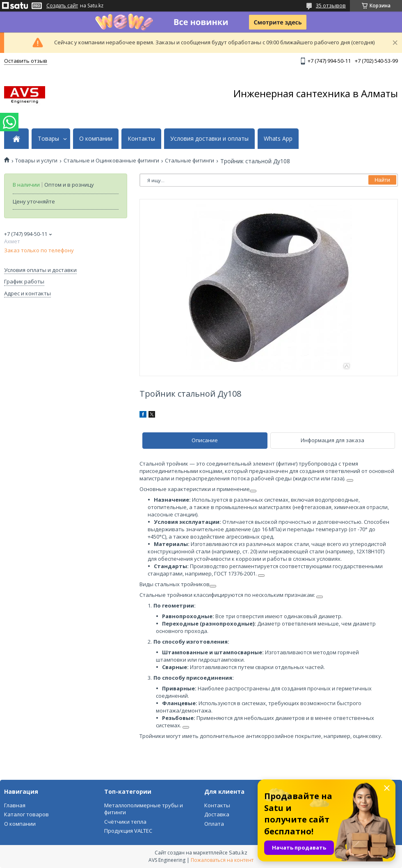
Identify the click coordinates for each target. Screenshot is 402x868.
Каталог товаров (26, 814)
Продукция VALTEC (128, 831)
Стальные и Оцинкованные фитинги (111, 161)
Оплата (214, 824)
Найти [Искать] (382, 180)
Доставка (217, 814)
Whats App (278, 139)
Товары (48, 139)
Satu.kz (238, 852)
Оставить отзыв (26, 61)
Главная (15, 805)
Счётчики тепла (125, 822)
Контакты (141, 139)
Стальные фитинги (190, 161)
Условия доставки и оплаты (209, 139)
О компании (96, 139)
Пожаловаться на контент (222, 860)
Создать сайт (62, 6)
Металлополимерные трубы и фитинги (144, 809)
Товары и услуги (36, 161)
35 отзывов (331, 5)
